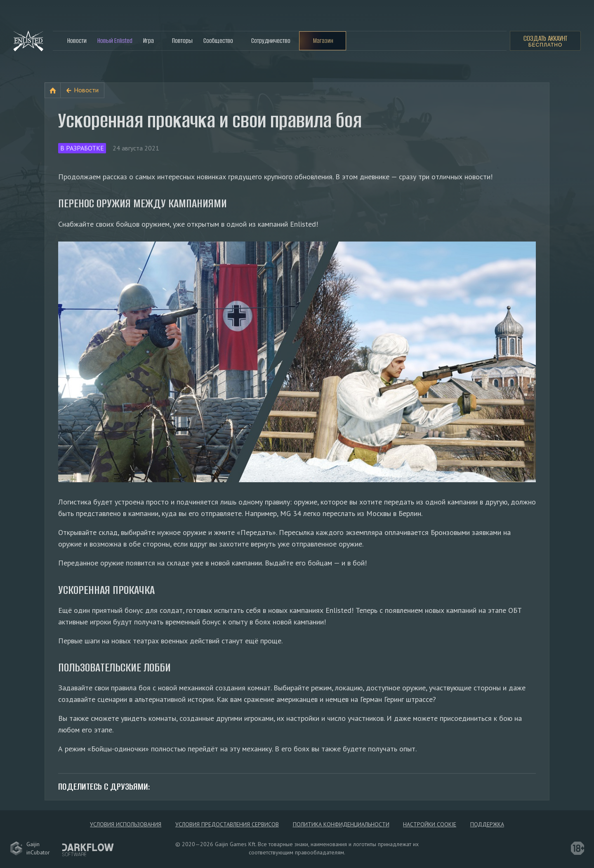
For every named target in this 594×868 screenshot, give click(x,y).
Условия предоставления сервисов (227, 824)
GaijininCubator (30, 848)
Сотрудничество (271, 41)
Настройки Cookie (430, 824)
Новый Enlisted (115, 41)
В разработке (82, 148)
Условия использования (126, 824)
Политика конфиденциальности (341, 824)
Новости (77, 41)
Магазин (323, 41)
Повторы (182, 41)
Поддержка (487, 824)
